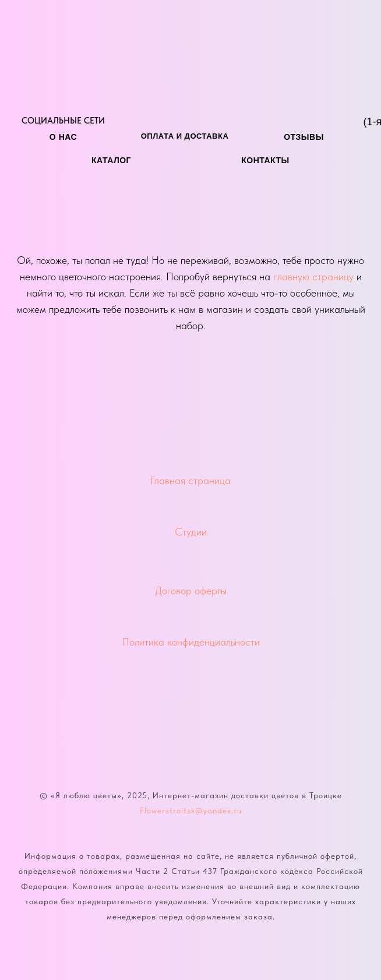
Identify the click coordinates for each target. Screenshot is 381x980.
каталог (111, 160)
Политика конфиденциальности (191, 642)
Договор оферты (191, 591)
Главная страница (190, 480)
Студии (191, 532)
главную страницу (313, 276)
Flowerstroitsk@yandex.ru (191, 810)
